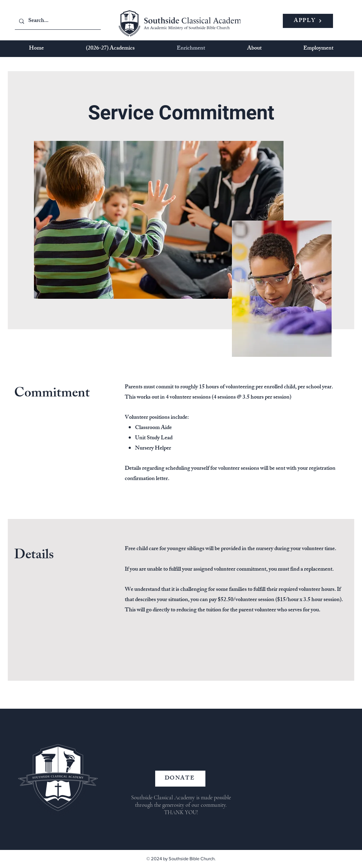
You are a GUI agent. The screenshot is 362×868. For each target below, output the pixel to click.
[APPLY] (308, 21)
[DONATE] (180, 779)
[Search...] (57, 21)
